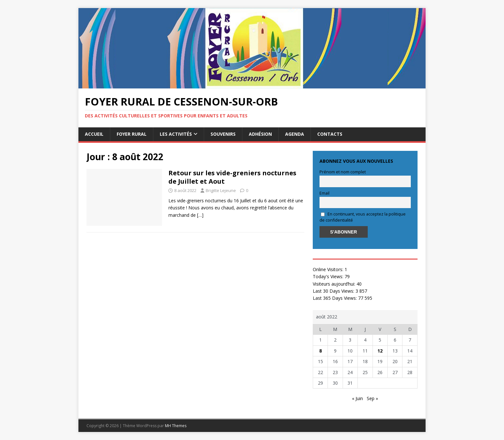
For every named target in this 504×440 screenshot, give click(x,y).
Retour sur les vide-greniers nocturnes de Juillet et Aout (232, 177)
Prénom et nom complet (343, 172)
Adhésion (260, 134)
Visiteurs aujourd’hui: (335, 284)
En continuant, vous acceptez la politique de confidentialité (363, 217)
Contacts (330, 134)
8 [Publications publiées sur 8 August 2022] (320, 351)
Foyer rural (132, 134)
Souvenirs (223, 134)
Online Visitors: (329, 269)
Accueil (94, 134)
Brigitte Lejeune (221, 190)
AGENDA (295, 134)
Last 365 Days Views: (335, 298)
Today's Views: (329, 276)
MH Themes (176, 426)
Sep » (372, 398)
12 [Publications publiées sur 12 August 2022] (380, 351)
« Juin (357, 398)
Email (324, 193)
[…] (200, 215)
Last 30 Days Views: (334, 291)
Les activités (176, 134)
